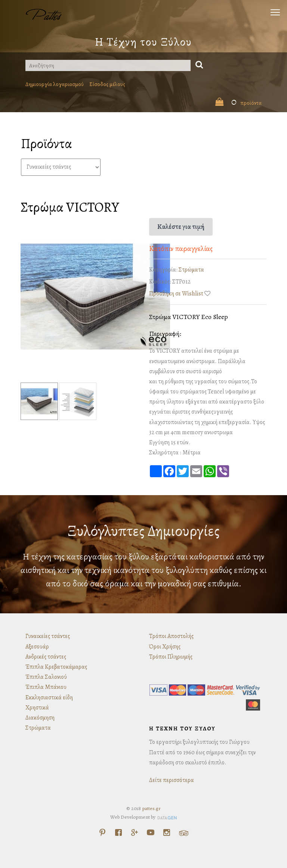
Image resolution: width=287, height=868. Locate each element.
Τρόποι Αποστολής (171, 636)
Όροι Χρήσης (165, 647)
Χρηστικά (37, 708)
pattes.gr (151, 808)
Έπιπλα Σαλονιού (46, 677)
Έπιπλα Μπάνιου (46, 687)
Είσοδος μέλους (107, 84)
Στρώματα (191, 270)
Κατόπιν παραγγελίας (181, 249)
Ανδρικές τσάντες (46, 657)
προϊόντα (238, 103)
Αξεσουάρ (37, 647)
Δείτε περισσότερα (172, 780)
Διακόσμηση (40, 718)
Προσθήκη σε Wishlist (176, 294)
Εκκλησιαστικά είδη (49, 697)
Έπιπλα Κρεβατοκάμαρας (56, 667)
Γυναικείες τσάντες (48, 636)
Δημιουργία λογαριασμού (55, 84)
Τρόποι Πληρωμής (171, 657)
